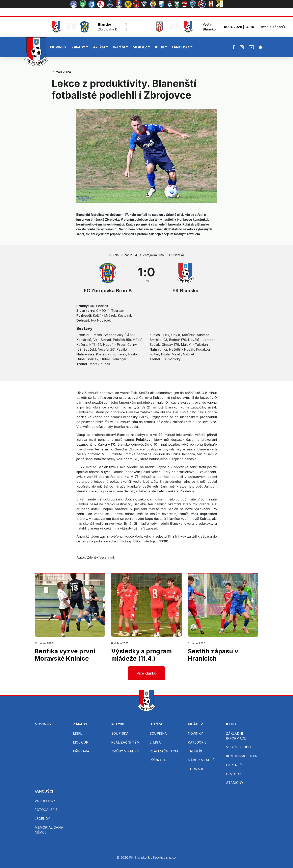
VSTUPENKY (45, 801)
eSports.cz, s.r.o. (164, 858)
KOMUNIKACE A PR (242, 756)
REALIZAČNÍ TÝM (125, 742)
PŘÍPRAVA (81, 751)
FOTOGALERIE (46, 810)
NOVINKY (58, 47)
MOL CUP (81, 742)
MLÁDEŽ (140, 47)
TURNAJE (196, 769)
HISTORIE (234, 774)
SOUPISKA (120, 733)
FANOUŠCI (181, 47)
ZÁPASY (78, 47)
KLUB (160, 47)
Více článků (147, 673)
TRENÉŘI (195, 751)
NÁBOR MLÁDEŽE (202, 760)
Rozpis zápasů (272, 27)
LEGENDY (42, 819)
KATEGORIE (197, 742)
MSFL (77, 733)
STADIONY (235, 783)
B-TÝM (119, 47)
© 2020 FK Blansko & (134, 858)
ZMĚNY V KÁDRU (125, 751)
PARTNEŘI (234, 765)
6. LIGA (155, 742)
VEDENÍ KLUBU (238, 747)
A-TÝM (99, 47)
